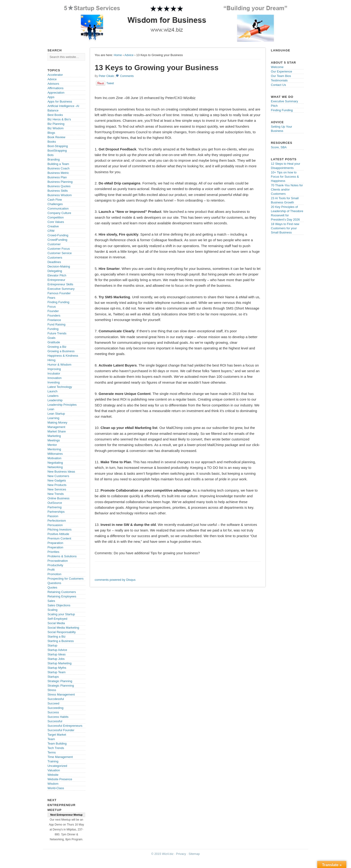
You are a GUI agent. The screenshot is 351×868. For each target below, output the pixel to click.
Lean (51, 409)
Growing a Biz (57, 347)
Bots (50, 155)
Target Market (57, 735)
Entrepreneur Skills (60, 284)
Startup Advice (57, 650)
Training (53, 761)
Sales (51, 601)
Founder (53, 311)
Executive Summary (61, 289)
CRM (51, 231)
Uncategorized (57, 766)
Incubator (54, 373)
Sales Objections (59, 605)
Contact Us (278, 85)
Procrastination (58, 561)
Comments (127, 76)
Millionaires (55, 454)
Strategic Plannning (61, 686)
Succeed (53, 703)
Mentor (52, 445)
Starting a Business (60, 641)
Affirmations (55, 88)
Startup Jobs (56, 659)
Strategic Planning (60, 681)
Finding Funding (58, 302)
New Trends (55, 494)
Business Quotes (59, 186)
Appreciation (56, 93)
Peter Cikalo (106, 76)
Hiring (51, 360)
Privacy (181, 854)
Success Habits (58, 717)
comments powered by (115, 580)
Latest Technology (60, 387)
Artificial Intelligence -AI (63, 106)
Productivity (55, 565)
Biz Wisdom (55, 128)
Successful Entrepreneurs (65, 726)
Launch (52, 391)
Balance (53, 110)
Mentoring (54, 449)
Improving (54, 369)
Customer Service (59, 253)
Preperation (55, 547)
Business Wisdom (59, 195)
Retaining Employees (62, 596)
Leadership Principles (62, 405)
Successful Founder (61, 730)
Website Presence (60, 779)
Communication (58, 208)
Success (53, 712)
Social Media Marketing (63, 628)
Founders (54, 315)
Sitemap (194, 854)
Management (56, 427)
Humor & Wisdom (59, 365)
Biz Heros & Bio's (59, 119)
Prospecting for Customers (65, 579)
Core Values (56, 222)
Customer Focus (58, 249)
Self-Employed (57, 619)
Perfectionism (57, 521)
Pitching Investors (59, 530)
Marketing (54, 436)
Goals (51, 338)
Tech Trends (56, 748)
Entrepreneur (56, 280)
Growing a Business (61, 351)
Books (52, 142)
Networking (55, 467)
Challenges (55, 204)
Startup (52, 645)
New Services (57, 489)
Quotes (52, 587)
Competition (55, 217)
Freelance (54, 320)
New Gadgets (57, 480)
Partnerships (56, 512)
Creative (53, 226)
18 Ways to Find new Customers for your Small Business (285, 228)
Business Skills (58, 191)
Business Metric (58, 173)
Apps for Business (60, 101)
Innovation (54, 378)
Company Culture (59, 213)
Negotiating (55, 463)
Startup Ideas (56, 654)
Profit (51, 570)
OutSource (55, 503)
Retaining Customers (62, 592)
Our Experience (281, 71)
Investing (53, 382)
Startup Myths (57, 668)
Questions (54, 583)
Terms (51, 752)
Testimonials (279, 80)
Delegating (55, 271)
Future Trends (57, 333)
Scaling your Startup (61, 614)
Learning (53, 418)
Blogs (51, 133)
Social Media (56, 623)
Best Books (55, 115)
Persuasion (55, 525)
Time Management (60, 757)
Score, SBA (279, 147)
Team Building (57, 744)
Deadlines (54, 262)
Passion (53, 516)
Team (51, 739)
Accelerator (55, 75)
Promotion (54, 574)
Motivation (54, 458)
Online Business (58, 498)
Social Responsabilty (62, 632)
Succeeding (55, 708)
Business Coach (58, 168)
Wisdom (53, 784)
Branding (53, 159)
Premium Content (59, 538)
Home (118, 55)
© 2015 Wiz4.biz (162, 854)
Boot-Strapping (58, 146)
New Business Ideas (61, 472)
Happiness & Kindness (63, 356)
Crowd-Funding (58, 235)
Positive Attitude (58, 534)
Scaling (52, 610)
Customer (54, 244)
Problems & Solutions (62, 556)
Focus (51, 307)
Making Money (57, 423)
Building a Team (58, 164)
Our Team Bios (281, 76)
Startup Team (56, 672)
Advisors (53, 84)
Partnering (54, 507)
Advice (129, 55)
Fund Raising (56, 324)
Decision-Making (59, 266)
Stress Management (61, 694)
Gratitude (54, 342)
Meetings (54, 440)
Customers (55, 258)
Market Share (57, 431)
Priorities (53, 552)
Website (53, 775)
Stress (52, 690)
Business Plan (57, 177)
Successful (55, 721)
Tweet (110, 83)
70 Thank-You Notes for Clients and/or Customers (287, 189)
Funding (53, 329)
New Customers (58, 476)
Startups (53, 677)
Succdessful (56, 699)
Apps (51, 97)
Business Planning (60, 182)
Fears (51, 298)
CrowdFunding (57, 240)
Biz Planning (56, 124)
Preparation (55, 543)
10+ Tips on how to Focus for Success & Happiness (285, 177)
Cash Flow (55, 200)
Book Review (56, 137)
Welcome (277, 67)
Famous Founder (59, 293)
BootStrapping (57, 151)
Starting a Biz (56, 637)
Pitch (274, 106)
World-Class (56, 788)
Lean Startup (56, 414)
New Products (57, 485)
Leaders (53, 396)
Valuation (54, 770)
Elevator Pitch (57, 275)
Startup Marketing (59, 663)
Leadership (55, 400)
